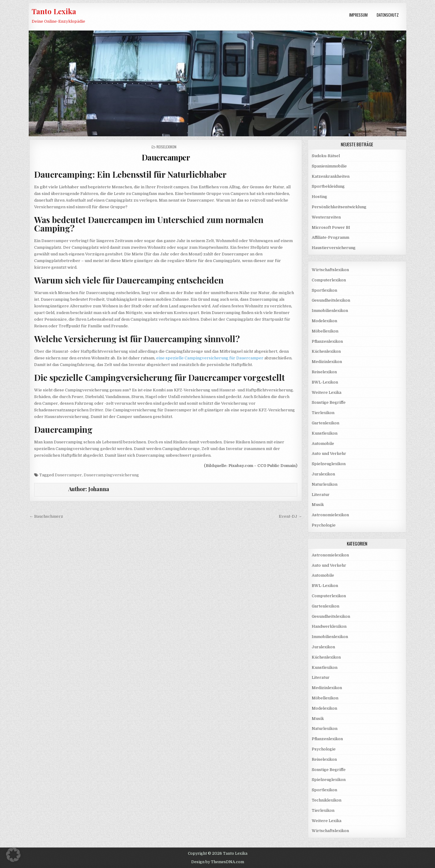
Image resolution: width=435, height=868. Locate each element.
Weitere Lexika (327, 392)
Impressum (358, 15)
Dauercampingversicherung (111, 475)
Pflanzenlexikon (327, 341)
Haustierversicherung (334, 248)
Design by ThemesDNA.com (218, 862)
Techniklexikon (327, 800)
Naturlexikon (325, 484)
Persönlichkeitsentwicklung (339, 207)
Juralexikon (323, 474)
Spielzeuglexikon (329, 464)
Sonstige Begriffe (329, 402)
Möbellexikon (325, 331)
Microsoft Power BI (331, 227)
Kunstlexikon (325, 433)
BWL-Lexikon (325, 382)
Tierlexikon (323, 413)
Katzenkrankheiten (331, 176)
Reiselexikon (166, 147)
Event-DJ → (290, 516)
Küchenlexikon (326, 351)
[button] (13, 855)
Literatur (321, 495)
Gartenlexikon (325, 423)
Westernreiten (326, 217)
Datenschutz (388, 15)
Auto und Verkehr (329, 453)
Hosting (319, 197)
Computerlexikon (329, 280)
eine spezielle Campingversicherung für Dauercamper (210, 358)
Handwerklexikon (329, 626)
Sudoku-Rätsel (326, 156)
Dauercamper (166, 157)
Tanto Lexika (54, 11)
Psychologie (324, 525)
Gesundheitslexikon (331, 300)
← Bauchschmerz (46, 516)
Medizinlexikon (327, 362)
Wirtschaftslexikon (330, 270)
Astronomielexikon (330, 515)
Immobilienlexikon (330, 311)
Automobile (323, 444)
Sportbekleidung (328, 186)
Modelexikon (324, 321)
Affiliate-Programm (330, 237)
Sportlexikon (324, 290)
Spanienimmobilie (329, 166)
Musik (318, 505)
